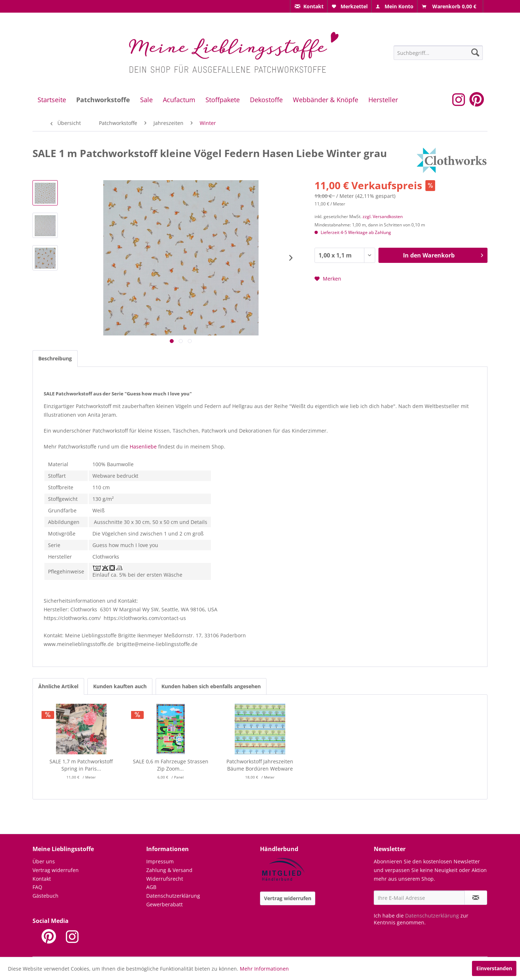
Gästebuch (45, 896)
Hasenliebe (143, 446)
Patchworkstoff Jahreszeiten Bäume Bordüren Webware (260, 765)
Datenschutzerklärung (173, 896)
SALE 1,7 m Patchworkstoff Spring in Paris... (81, 765)
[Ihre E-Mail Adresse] (419, 898)
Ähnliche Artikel (58, 686)
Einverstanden (494, 968)
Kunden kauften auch (120, 686)
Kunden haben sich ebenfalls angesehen (211, 686)
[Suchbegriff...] (438, 53)
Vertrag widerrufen (56, 870)
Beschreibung (55, 358)
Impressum (160, 861)
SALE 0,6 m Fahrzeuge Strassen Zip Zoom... (171, 765)
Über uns (44, 861)
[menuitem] (309, 6)
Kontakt (42, 879)
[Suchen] (475, 52)
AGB (151, 887)
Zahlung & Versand (169, 870)
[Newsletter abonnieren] (476, 898)
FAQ (37, 887)
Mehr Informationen (264, 969)
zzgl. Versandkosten (383, 216)
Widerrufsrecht (165, 879)
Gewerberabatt (164, 904)
